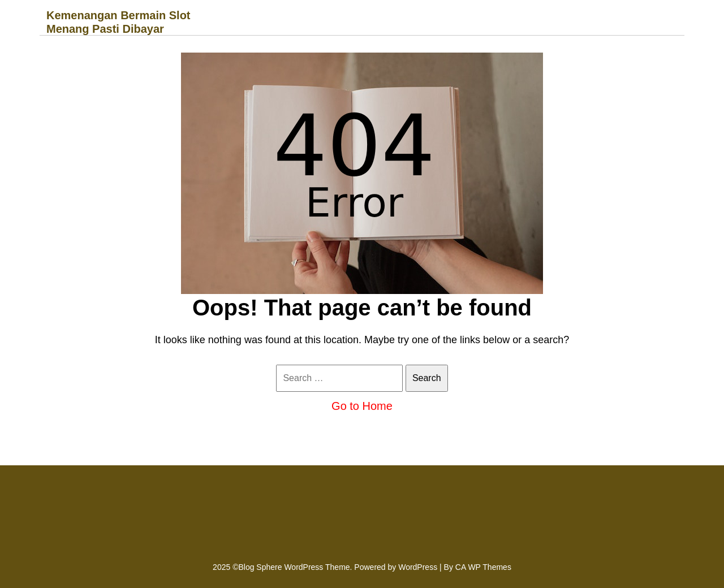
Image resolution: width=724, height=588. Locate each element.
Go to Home (362, 406)
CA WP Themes (483, 567)
